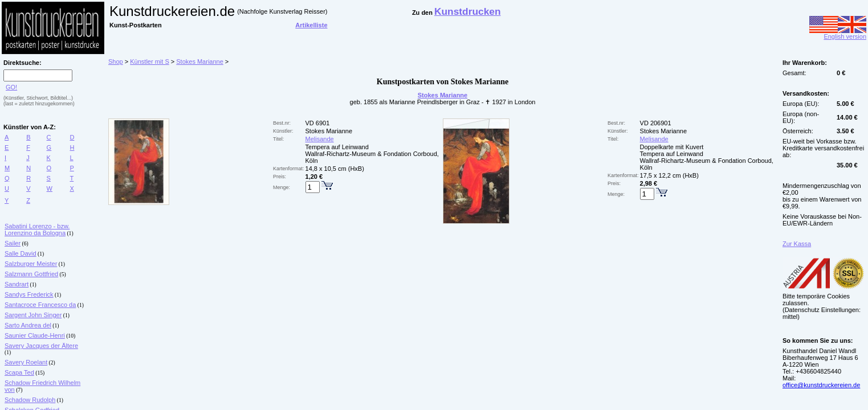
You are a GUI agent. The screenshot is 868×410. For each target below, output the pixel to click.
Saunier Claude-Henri (35, 335)
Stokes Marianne (200, 61)
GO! (11, 87)
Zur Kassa (797, 244)
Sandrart (17, 284)
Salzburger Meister (31, 264)
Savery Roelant (26, 362)
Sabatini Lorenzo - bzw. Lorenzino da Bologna (37, 229)
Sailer (13, 243)
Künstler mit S (149, 61)
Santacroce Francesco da (40, 305)
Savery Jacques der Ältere (41, 346)
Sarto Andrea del (28, 325)
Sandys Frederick (29, 294)
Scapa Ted (19, 372)
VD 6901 (318, 123)
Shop (116, 61)
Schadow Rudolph (30, 400)
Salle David (21, 253)
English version (838, 34)
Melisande (320, 139)
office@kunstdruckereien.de (821, 385)
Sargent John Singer (33, 315)
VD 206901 (656, 123)
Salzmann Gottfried (31, 274)
